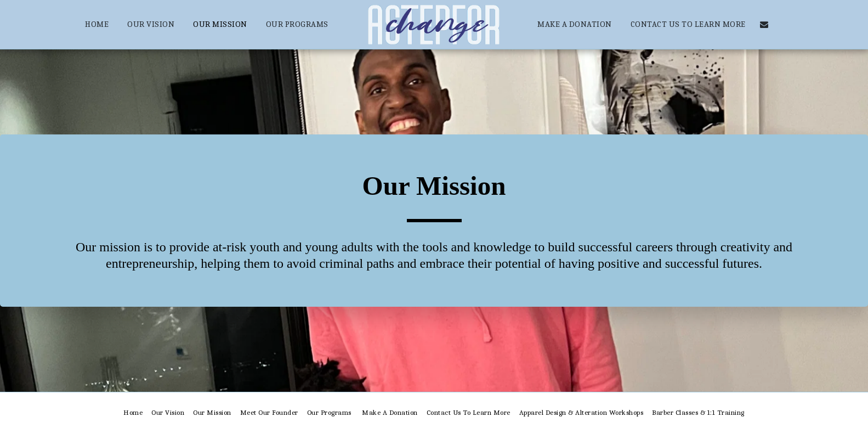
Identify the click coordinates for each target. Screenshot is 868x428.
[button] (764, 24)
